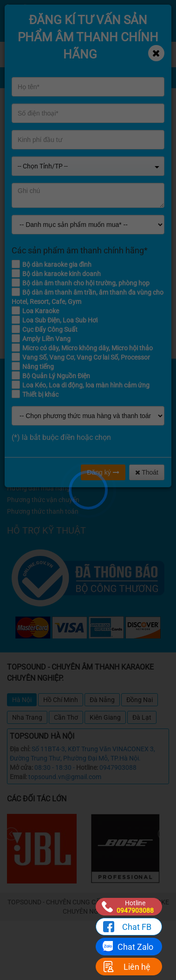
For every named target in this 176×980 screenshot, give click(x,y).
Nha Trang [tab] (27, 717)
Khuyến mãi (140, 103)
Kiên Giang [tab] (105, 717)
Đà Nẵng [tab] (102, 700)
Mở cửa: (21, 767)
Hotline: (87, 767)
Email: (18, 777)
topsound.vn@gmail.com (65, 777)
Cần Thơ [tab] (66, 717)
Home (132, 96)
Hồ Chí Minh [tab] (61, 700)
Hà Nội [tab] (22, 700)
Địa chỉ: (20, 749)
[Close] (156, 53)
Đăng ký (103, 472)
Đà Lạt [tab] (142, 717)
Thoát (147, 472)
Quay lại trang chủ (88, 316)
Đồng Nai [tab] (140, 700)
